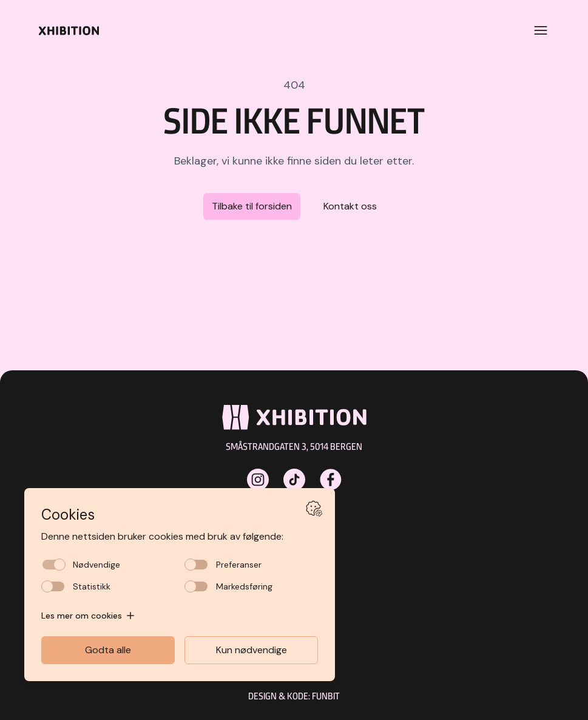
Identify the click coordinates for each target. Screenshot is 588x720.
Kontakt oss (350, 206)
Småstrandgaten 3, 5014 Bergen (294, 447)
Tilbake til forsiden (252, 206)
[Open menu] (541, 30)
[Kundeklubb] (477, 30)
